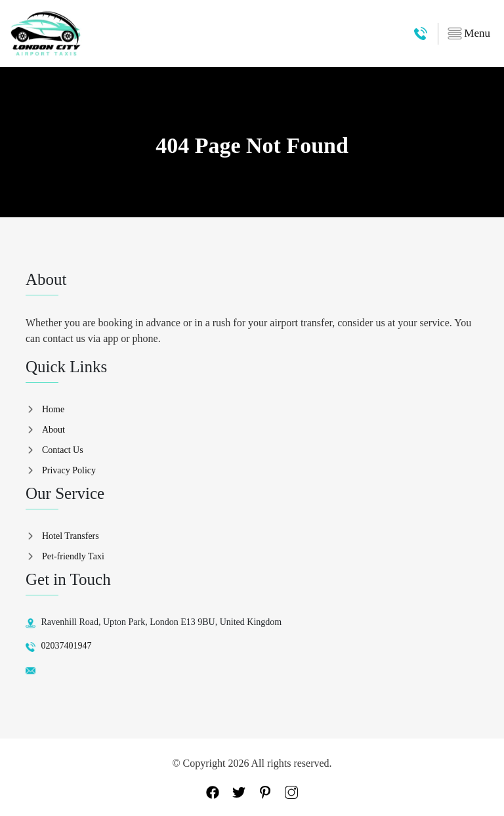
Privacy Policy (69, 470)
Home (53, 409)
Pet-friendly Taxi (73, 556)
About (53, 430)
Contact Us (63, 450)
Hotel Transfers (71, 536)
